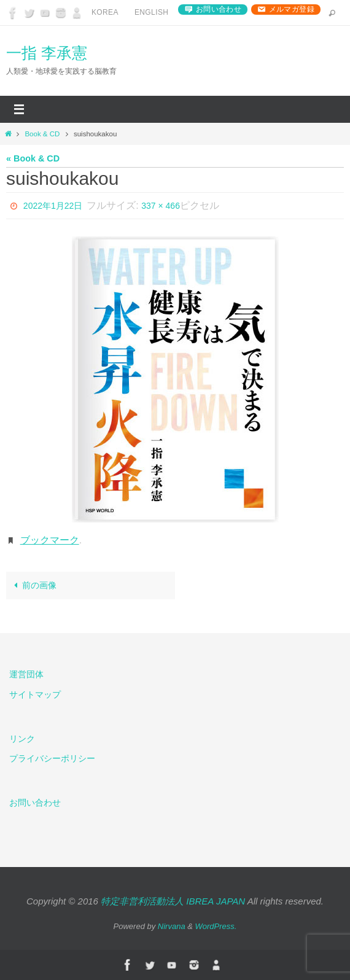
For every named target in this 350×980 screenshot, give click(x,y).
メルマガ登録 (292, 9)
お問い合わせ (219, 9)
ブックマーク (50, 540)
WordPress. (216, 926)
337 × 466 (161, 206)
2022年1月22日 (53, 206)
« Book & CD (33, 158)
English (151, 12)
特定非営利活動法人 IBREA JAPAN (173, 901)
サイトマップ (35, 694)
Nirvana (172, 926)
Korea (105, 12)
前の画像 (33, 585)
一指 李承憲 (47, 53)
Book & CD (42, 134)
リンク (22, 739)
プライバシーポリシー (52, 758)
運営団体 (26, 674)
